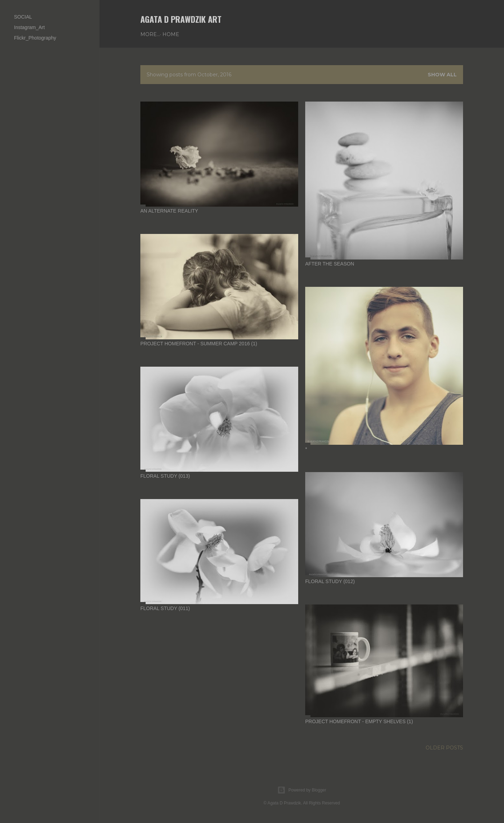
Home (151, 34)
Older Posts (444, 748)
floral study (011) (165, 608)
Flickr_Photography (35, 38)
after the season (330, 264)
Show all (442, 75)
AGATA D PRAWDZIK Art (181, 19)
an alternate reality (169, 211)
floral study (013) (165, 476)
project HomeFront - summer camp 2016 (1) (199, 344)
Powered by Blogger (302, 790)
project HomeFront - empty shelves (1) (359, 721)
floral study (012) (330, 581)
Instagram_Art (29, 27)
